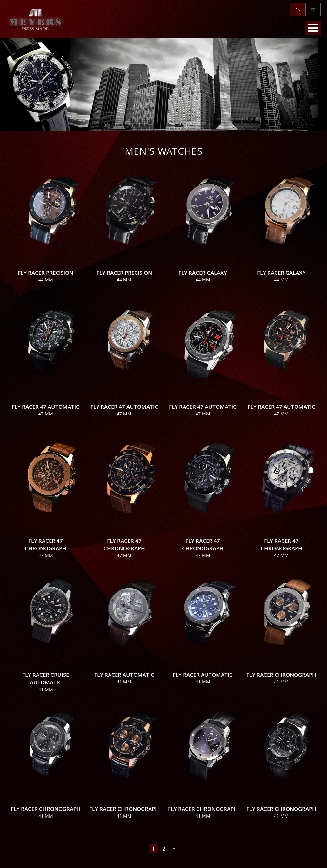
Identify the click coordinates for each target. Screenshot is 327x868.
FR (313, 10)
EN (298, 10)
